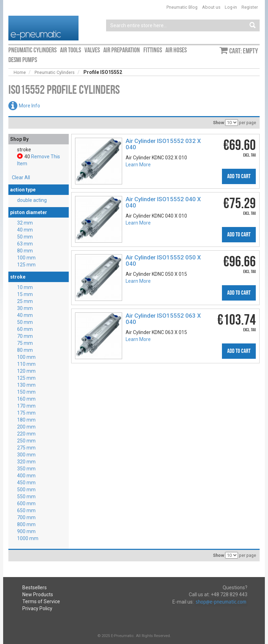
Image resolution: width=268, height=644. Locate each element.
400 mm (26, 476)
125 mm (26, 265)
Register (250, 7)
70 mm (25, 336)
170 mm (26, 406)
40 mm (25, 230)
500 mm (26, 490)
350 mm (26, 469)
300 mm (26, 455)
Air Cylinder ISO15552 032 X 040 (163, 144)
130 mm (26, 385)
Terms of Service (41, 601)
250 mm (26, 441)
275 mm (26, 448)
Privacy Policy (37, 608)
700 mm (26, 517)
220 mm (26, 434)
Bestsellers (35, 588)
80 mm (25, 251)
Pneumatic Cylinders (55, 72)
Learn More (138, 165)
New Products (38, 594)
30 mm (25, 308)
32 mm (25, 223)
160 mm (26, 399)
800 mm (26, 524)
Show (218, 123)
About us (211, 7)
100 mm (26, 258)
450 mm (26, 483)
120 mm (26, 371)
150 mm (26, 392)
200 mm (26, 427)
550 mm (26, 497)
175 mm (26, 413)
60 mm (25, 329)
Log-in (231, 7)
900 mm (26, 531)
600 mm (26, 503)
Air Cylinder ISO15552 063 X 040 (163, 319)
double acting (32, 200)
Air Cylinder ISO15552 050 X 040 (163, 260)
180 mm (26, 420)
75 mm (25, 343)
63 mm (25, 244)
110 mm (26, 364)
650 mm (26, 510)
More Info (29, 106)
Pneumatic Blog (182, 7)
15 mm (25, 294)
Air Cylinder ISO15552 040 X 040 (163, 202)
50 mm (25, 237)
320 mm (26, 462)
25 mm (25, 301)
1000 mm (28, 538)
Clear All (21, 177)
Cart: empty (244, 51)
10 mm (25, 287)
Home (20, 72)
